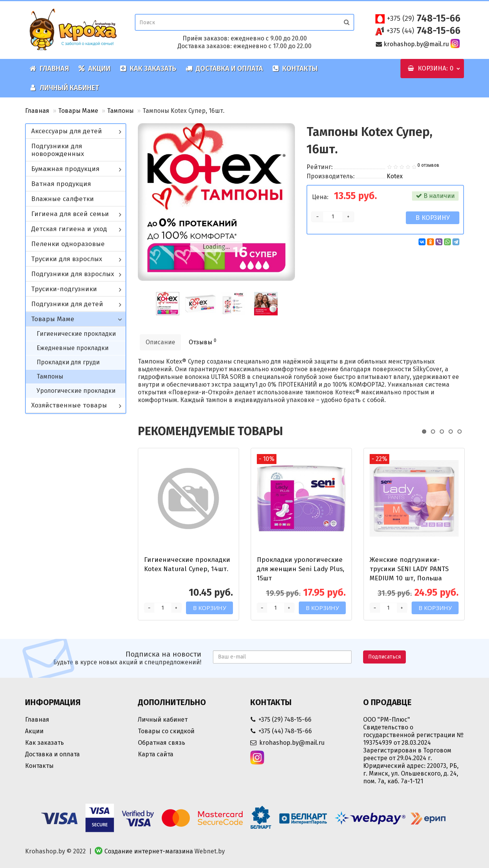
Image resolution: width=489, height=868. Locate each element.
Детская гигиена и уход (69, 229)
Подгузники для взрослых (73, 274)
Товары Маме (78, 111)
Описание (160, 342)
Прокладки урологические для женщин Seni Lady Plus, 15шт (301, 569)
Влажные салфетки (63, 199)
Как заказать (148, 69)
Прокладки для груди (68, 362)
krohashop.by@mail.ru (416, 44)
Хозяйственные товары (69, 405)
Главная (49, 69)
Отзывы (203, 342)
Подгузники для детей (67, 304)
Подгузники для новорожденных (58, 150)
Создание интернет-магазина (149, 851)
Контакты (295, 69)
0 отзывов (428, 165)
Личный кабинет (64, 88)
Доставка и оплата (224, 69)
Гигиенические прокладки (76, 334)
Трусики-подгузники (64, 289)
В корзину (433, 218)
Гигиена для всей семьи (70, 214)
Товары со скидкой (166, 731)
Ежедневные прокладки (73, 348)
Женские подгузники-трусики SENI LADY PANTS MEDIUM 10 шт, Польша (409, 569)
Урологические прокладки (76, 391)
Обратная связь (162, 743)
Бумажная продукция (65, 169)
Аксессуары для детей (67, 131)
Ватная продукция (61, 184)
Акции (94, 69)
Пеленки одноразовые (68, 244)
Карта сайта (156, 754)
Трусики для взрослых (67, 259)
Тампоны (120, 111)
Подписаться (384, 657)
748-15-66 (424, 18)
